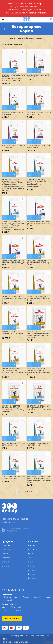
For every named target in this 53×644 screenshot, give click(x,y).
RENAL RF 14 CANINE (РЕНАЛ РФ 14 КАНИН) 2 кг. (13, 147)
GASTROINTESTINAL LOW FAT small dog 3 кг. (13, 113)
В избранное (23, 52)
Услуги (31, 562)
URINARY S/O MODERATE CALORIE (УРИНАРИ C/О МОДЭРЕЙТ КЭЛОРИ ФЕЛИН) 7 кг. (39, 372)
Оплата (31, 566)
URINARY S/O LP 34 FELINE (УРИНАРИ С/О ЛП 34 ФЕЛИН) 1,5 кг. (14, 298)
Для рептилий (7, 558)
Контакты (32, 578)
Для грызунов (7, 562)
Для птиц (5, 566)
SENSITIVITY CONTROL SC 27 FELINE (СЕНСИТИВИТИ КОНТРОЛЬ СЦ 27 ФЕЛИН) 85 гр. (39, 408)
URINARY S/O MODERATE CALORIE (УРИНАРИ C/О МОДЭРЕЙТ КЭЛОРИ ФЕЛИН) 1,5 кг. (14, 372)
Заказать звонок (12, 618)
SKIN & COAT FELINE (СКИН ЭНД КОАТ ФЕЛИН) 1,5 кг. (39, 444)
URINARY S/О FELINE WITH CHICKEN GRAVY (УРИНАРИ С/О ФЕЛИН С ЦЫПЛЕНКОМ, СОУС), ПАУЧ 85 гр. (39, 334)
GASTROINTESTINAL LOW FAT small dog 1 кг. (38, 76)
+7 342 (13, 590)
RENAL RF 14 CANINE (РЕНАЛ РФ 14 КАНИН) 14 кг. (39, 147)
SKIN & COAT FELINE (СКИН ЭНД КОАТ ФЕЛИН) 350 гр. (13, 444)
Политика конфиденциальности (15, 642)
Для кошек (6, 545)
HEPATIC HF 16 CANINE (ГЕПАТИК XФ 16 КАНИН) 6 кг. (39, 113)
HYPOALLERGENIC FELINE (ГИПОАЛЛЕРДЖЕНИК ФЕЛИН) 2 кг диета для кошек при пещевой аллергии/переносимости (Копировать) (14, 226)
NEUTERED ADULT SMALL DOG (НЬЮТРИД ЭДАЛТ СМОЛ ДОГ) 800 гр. (39, 224)
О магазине (33, 550)
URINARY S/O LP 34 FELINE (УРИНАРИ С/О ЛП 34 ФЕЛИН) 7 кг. (13, 334)
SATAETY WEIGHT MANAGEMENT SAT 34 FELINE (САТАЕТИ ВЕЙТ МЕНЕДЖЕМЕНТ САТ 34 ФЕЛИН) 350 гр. (39, 479)
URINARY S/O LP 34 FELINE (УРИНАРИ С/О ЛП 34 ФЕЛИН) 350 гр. (38, 263)
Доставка (32, 570)
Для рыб (5, 554)
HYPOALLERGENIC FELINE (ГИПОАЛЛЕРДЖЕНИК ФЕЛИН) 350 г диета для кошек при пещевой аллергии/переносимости (38, 183)
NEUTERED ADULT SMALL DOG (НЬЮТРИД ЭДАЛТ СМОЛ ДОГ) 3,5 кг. (13, 263)
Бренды (21, 38)
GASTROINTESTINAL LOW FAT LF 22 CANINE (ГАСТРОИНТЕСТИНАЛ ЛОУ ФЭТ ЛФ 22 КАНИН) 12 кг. (14, 78)
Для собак (6, 550)
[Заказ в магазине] (49, 45)
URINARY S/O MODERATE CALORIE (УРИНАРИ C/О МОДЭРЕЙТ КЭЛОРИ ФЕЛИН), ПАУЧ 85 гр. (13, 409)
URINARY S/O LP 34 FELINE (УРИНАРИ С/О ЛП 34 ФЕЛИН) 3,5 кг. (38, 298)
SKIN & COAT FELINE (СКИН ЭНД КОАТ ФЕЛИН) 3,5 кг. (13, 478)
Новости (32, 574)
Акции (31, 558)
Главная (13, 38)
